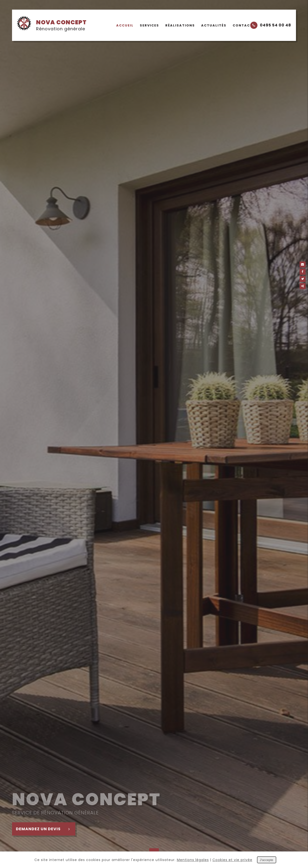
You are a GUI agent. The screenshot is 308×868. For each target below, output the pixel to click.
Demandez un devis (45, 829)
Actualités (214, 25)
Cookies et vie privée (232, 860)
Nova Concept (52, 25)
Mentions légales (193, 860)
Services (149, 25)
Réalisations (180, 25)
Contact (243, 25)
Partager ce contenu (303, 286)
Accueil (125, 25)
